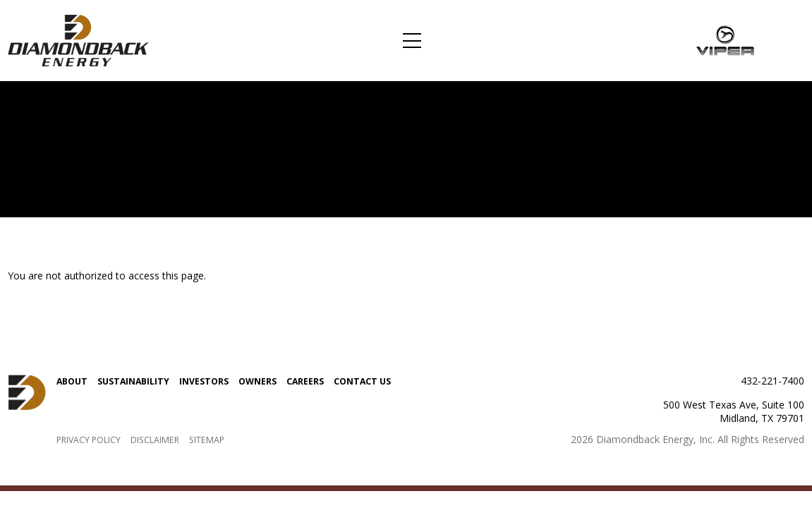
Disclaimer (155, 440)
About (72, 381)
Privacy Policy (89, 440)
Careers (305, 381)
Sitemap (207, 440)
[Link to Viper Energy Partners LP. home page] (726, 40)
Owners (257, 381)
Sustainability (133, 381)
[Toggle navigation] (412, 41)
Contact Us (362, 381)
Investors (204, 381)
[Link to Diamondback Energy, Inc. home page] (78, 40)
